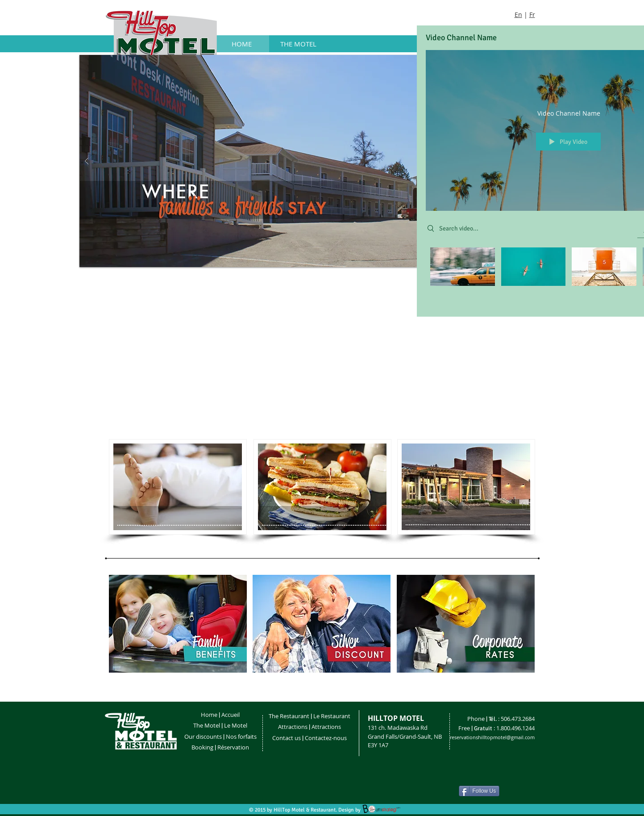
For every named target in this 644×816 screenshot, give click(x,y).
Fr (532, 15)
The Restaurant (289, 716)
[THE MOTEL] (298, 44)
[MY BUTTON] (178, 487)
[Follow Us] (479, 791)
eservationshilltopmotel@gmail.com (493, 737)
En (518, 15)
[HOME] (242, 44)
